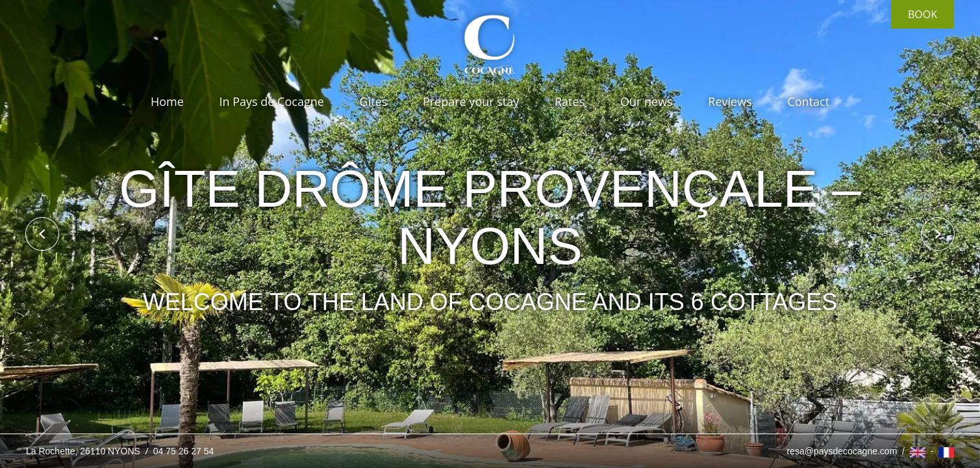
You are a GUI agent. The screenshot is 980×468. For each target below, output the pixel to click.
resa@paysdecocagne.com (842, 451)
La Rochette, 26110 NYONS (84, 451)
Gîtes (374, 101)
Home (167, 101)
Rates (570, 101)
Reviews (730, 101)
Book (923, 14)
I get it (601, 401)
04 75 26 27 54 (183, 451)
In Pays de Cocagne (271, 101)
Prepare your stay (471, 101)
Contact (808, 101)
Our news (647, 101)
